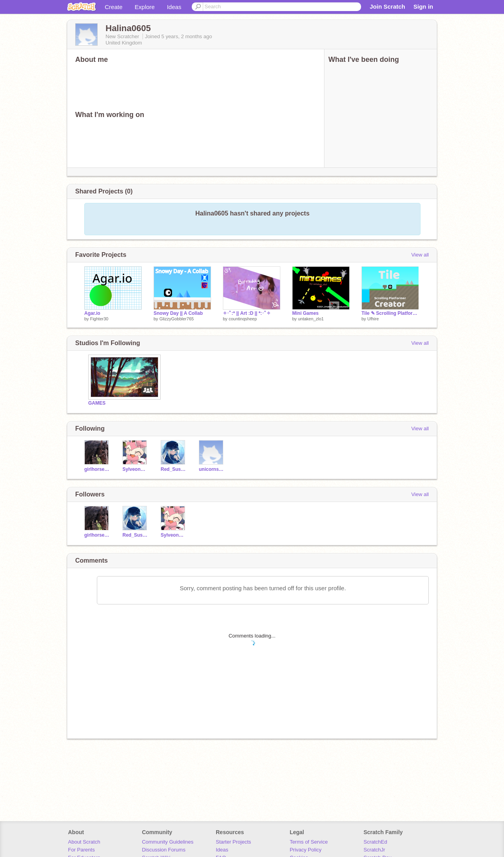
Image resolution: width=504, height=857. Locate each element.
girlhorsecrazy (97, 469)
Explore (145, 7)
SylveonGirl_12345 (136, 469)
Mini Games (305, 313)
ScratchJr (374, 850)
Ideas (174, 7)
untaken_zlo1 (311, 319)
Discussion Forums (164, 850)
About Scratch (84, 842)
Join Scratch (387, 7)
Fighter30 (99, 319)
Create (114, 7)
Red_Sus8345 (174, 469)
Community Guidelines (168, 842)
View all (420, 255)
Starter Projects (233, 842)
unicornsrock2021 (212, 469)
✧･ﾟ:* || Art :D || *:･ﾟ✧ (247, 313)
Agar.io (92, 313)
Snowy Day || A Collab (178, 313)
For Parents (82, 850)
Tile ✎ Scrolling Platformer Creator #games (390, 313)
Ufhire (373, 319)
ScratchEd (375, 842)
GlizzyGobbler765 (177, 319)
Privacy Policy (306, 850)
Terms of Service (309, 842)
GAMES (97, 403)
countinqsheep (243, 319)
